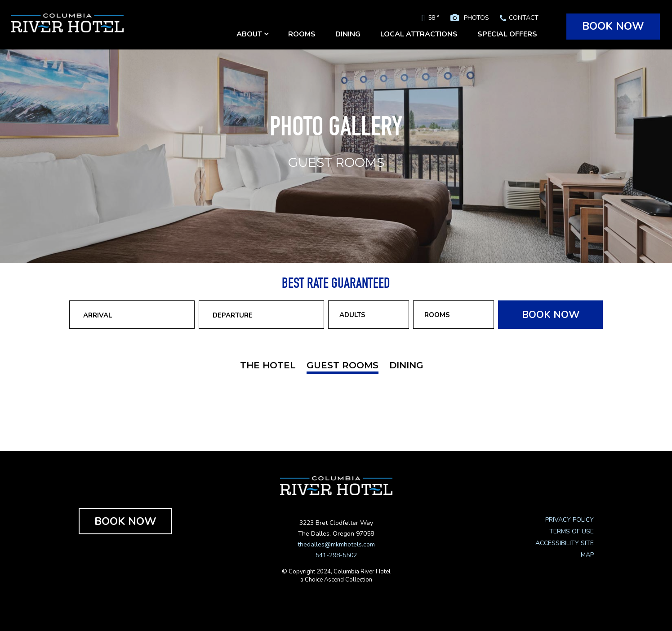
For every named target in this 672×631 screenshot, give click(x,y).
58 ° (434, 18)
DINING (348, 34)
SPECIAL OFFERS (507, 34)
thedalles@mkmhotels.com (336, 544)
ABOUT (252, 34)
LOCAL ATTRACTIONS (419, 34)
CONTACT (524, 18)
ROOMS (302, 34)
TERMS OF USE (572, 531)
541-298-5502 (336, 555)
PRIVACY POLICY (570, 520)
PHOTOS (476, 18)
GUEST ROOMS (343, 365)
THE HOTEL (268, 365)
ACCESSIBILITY (557, 543)
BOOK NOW (613, 26)
